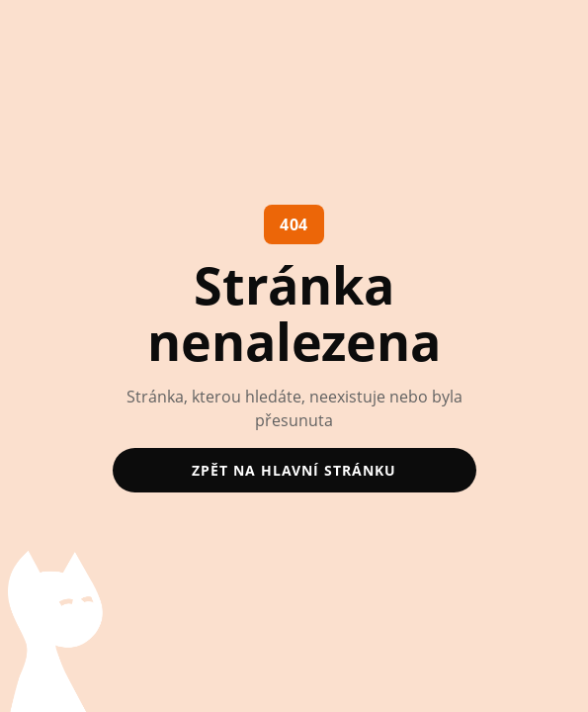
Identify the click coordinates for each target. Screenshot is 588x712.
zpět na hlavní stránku (294, 470)
